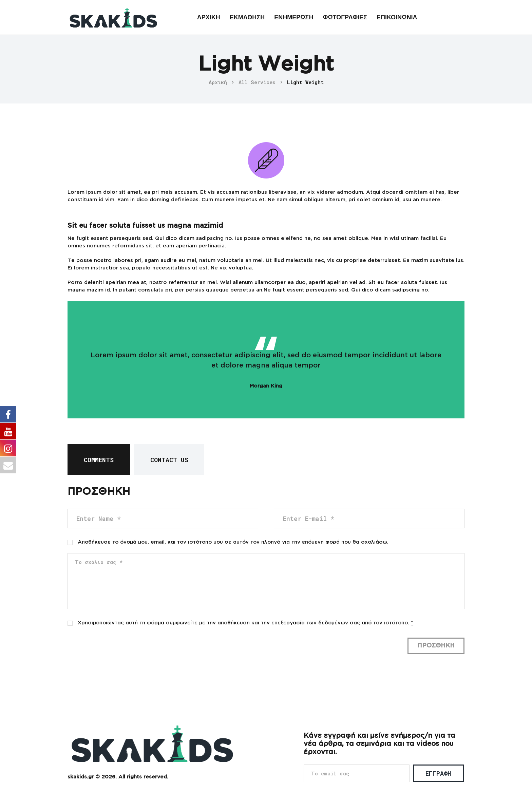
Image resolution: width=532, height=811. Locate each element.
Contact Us (169, 460)
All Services (257, 82)
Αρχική (218, 82)
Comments (99, 460)
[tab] (99, 460)
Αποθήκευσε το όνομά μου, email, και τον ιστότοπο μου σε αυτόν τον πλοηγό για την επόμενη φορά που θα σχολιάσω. (233, 542)
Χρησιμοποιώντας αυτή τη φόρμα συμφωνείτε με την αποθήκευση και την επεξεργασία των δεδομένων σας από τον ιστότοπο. (245, 623)
